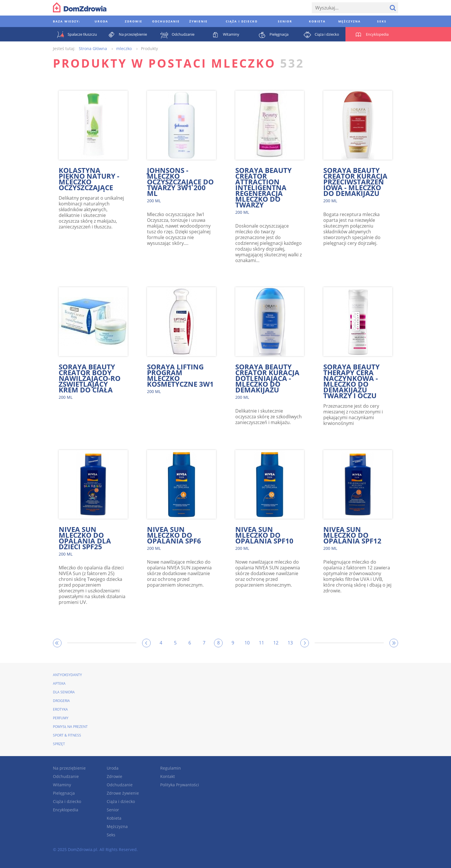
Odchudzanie (66, 776)
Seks (111, 835)
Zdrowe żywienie (123, 793)
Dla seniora (64, 692)
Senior (113, 810)
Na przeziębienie (69, 768)
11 (261, 643)
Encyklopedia (66, 810)
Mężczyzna (117, 826)
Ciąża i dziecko (67, 801)
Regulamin (171, 768)
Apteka (59, 683)
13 (290, 643)
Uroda (113, 768)
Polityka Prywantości (180, 785)
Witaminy (62, 785)
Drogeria (61, 701)
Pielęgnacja (64, 793)
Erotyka (60, 709)
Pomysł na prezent (70, 727)
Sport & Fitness (67, 735)
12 (276, 643)
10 (247, 643)
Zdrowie (114, 776)
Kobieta (114, 818)
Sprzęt (59, 744)
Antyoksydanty (67, 675)
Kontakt (168, 776)
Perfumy (61, 718)
